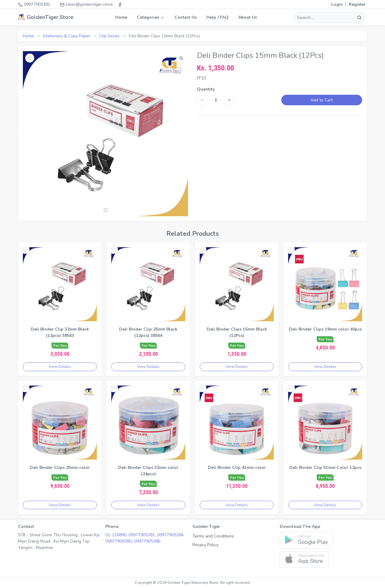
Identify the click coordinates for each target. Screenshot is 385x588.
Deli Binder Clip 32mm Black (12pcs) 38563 (60, 332)
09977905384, (171, 535)
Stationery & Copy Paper (67, 36)
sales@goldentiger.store (86, 4)
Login (337, 4)
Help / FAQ (217, 17)
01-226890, (117, 535)
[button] (106, 210)
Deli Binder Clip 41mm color (237, 468)
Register (357, 4)
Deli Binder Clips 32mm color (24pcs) (148, 471)
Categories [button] (151, 17)
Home (121, 17)
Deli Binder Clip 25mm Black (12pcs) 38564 (148, 332)
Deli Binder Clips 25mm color (60, 468)
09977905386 (147, 541)
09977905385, (120, 541)
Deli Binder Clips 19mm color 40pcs (325, 329)
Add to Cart (322, 100)
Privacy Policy (205, 545)
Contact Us (186, 17)
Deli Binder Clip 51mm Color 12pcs (325, 468)
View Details (60, 367)
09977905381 (34, 4)
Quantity (206, 89)
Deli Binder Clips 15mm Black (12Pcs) (237, 332)
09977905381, (143, 535)
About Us (248, 17)
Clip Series (109, 36)
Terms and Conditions (213, 536)
